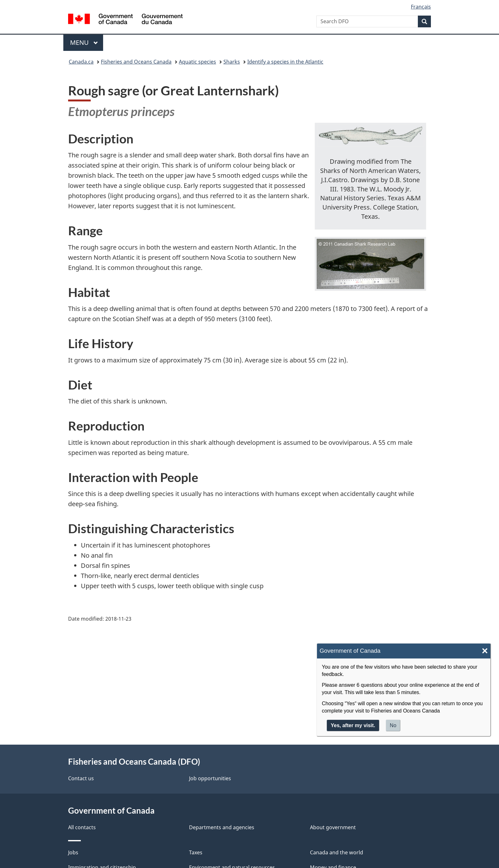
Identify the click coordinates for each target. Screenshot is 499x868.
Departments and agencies (222, 827)
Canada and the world (337, 852)
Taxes (196, 852)
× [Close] (485, 651)
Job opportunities (210, 778)
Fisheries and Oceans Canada (136, 62)
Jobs (73, 852)
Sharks (232, 62)
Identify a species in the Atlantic (285, 62)
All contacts (82, 827)
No (393, 725)
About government (333, 827)
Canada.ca (81, 62)
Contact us (81, 778)
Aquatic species (197, 62)
